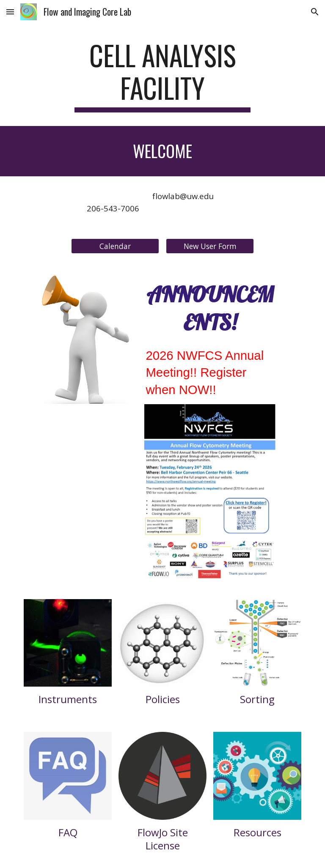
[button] (10, 12)
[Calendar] (115, 246)
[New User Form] (210, 246)
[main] (162, 76)
